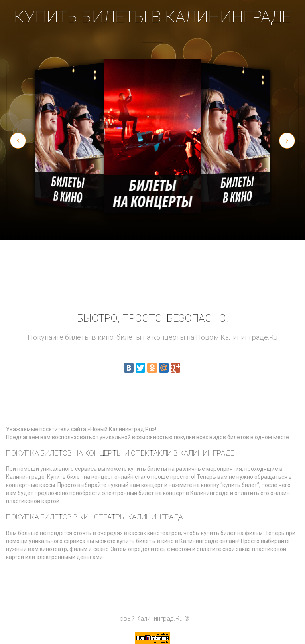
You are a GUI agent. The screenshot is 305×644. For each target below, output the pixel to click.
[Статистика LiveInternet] (152, 637)
